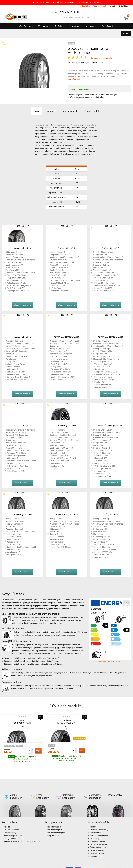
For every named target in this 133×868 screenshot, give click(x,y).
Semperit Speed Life (102, 362)
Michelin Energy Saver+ (104, 278)
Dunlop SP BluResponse (103, 265)
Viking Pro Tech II (14, 555)
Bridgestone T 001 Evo (59, 255)
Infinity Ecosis (56, 288)
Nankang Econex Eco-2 (104, 387)
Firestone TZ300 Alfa (58, 356)
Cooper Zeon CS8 (58, 286)
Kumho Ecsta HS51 (57, 270)
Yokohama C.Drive (13, 537)
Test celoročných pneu (56, 822)
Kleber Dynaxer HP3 (103, 385)
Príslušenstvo (74, 26)
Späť (127, 33)
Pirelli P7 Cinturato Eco (59, 432)
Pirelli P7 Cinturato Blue (59, 273)
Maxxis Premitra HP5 (103, 288)
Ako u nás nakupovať (99, 834)
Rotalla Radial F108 (103, 474)
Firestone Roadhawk (14, 262)
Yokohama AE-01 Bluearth (61, 369)
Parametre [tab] (50, 111)
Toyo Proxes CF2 (12, 270)
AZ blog (7, 816)
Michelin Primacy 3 (57, 252)
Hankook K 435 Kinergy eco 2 (19, 286)
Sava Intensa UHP (57, 443)
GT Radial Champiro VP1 (17, 380)
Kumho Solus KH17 (14, 539)
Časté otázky (95, 822)
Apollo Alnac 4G (13, 469)
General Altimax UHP (59, 456)
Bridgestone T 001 (101, 255)
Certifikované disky (98, 839)
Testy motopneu (53, 825)
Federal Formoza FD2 (15, 471)
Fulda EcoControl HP (59, 275)
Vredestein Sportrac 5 (14, 255)
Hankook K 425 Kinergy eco (17, 351)
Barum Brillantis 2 (14, 367)
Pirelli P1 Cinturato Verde (17, 288)
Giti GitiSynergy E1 (14, 280)
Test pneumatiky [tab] (71, 111)
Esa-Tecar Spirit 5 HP (102, 262)
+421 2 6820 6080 (69, 12)
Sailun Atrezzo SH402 (103, 476)
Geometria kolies (97, 842)
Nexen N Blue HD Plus (16, 372)
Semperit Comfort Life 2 (16, 278)
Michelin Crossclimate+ (15, 257)
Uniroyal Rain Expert (15, 550)
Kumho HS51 (100, 382)
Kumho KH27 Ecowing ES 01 (62, 377)
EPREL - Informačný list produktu (110, 661)
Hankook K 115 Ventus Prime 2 (106, 359)
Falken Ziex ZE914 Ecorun (61, 547)
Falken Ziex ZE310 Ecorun (17, 275)
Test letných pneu (54, 816)
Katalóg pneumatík (11, 819)
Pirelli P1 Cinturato (102, 453)
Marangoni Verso (101, 471)
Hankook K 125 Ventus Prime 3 (62, 262)
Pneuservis (91, 27)
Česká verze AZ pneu (99, 836)
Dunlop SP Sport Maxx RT (61, 461)
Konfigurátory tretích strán (14, 828)
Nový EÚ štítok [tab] (94, 111)
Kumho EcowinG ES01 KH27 (17, 451)
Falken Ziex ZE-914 (102, 367)
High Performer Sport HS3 (17, 466)
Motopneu (41, 27)
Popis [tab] (34, 111)
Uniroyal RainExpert (58, 534)
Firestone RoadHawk (58, 260)
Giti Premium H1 (57, 278)
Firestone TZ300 (101, 461)
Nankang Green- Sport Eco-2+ (19, 377)
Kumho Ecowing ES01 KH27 (106, 275)
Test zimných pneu (55, 819)
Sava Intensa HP (101, 280)
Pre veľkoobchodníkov (99, 825)
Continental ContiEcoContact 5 (107, 374)
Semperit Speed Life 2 (59, 265)
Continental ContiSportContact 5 (63, 435)
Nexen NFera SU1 (58, 453)
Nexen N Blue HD (101, 463)
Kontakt (112, 6)
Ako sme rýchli (96, 828)
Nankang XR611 (101, 557)
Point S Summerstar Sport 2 (61, 451)
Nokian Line (98, 268)
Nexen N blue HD (14, 463)
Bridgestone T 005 (13, 252)
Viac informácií (74, 79)
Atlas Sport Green (57, 445)
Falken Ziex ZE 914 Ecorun (105, 550)
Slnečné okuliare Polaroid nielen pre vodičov (22, 830)
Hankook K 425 (101, 458)
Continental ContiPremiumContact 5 (20, 273)
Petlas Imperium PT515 (16, 283)
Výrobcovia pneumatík (13, 825)
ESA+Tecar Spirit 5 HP (59, 268)
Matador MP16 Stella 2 (60, 380)
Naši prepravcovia (97, 830)
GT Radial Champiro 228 (105, 466)
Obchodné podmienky (99, 819)
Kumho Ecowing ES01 (15, 265)
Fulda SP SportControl (59, 438)
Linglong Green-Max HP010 (18, 291)
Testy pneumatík (99, 6)
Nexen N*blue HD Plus (60, 283)
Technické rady (10, 822)
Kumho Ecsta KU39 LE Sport (61, 448)
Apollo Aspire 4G (57, 466)
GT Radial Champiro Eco (61, 372)
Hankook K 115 (57, 542)
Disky (56, 27)
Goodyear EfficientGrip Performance (20, 260)
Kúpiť (38, 751)
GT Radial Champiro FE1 (105, 291)
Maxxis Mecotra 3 (13, 268)
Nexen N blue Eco (102, 555)
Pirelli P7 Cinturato (58, 545)
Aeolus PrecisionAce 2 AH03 (105, 273)
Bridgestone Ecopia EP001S (106, 372)
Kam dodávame (97, 845)
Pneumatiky (21, 27)
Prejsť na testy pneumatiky (102, 58)
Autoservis (109, 27)
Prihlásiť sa (124, 6)
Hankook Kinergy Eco (15, 545)
